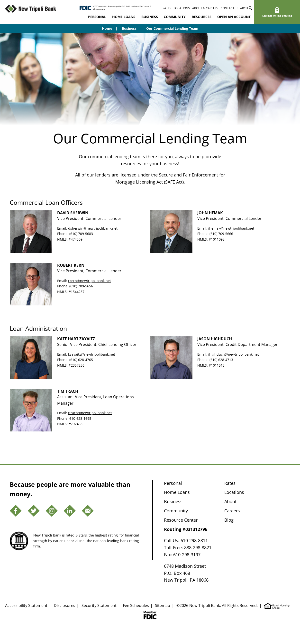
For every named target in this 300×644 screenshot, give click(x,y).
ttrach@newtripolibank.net (90, 413)
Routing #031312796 (186, 529)
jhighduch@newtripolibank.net (234, 354)
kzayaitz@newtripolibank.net (92, 354)
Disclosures (64, 605)
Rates (167, 8)
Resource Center (181, 520)
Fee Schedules (136, 605)
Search (244, 8)
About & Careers (205, 8)
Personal (97, 17)
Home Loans (124, 17)
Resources (202, 17)
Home (107, 28)
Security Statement (99, 605)
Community (175, 17)
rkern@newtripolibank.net (90, 281)
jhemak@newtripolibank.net (231, 228)
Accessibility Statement (26, 605)
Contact (227, 8)
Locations (182, 8)
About (230, 501)
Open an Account (234, 17)
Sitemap (163, 605)
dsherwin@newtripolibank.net (93, 228)
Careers (232, 511)
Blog (229, 520)
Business (150, 17)
